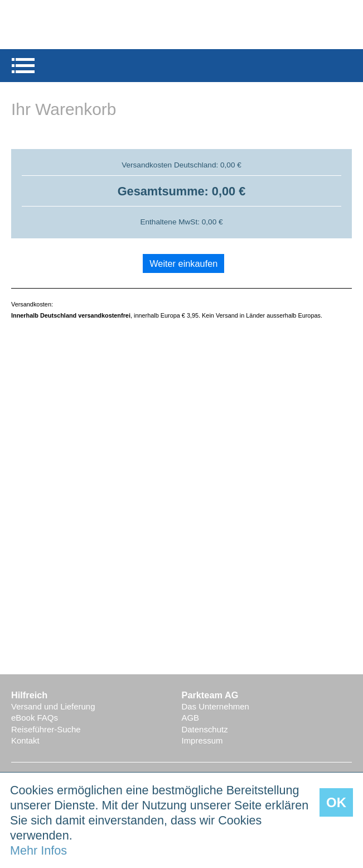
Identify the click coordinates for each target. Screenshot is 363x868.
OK (336, 802)
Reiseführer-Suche (46, 729)
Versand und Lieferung (53, 706)
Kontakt (25, 740)
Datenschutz (205, 729)
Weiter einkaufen (183, 263)
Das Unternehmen (216, 706)
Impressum (202, 740)
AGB (191, 718)
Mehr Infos (38, 850)
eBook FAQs (35, 718)
